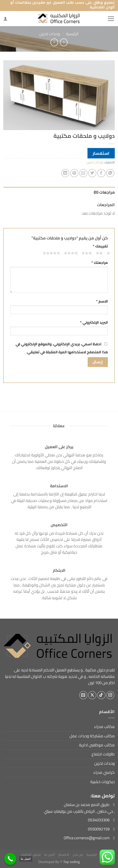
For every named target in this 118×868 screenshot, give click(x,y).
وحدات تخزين (50, 34)
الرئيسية (72, 34)
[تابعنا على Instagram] (110, 695)
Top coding (72, 862)
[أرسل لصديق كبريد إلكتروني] (83, 173)
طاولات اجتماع (103, 754)
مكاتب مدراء (104, 727)
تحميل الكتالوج (31, 855)
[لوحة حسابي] (5, 19)
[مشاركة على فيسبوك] (101, 173)
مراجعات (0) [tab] (104, 192)
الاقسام (64, 855)
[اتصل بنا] (10, 859)
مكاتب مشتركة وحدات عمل (92, 736)
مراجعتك (100, 263)
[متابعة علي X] (92, 695)
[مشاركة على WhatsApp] (110, 173)
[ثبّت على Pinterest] (74, 173)
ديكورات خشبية (103, 782)
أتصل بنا (50, 855)
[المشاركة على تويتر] (92, 173)
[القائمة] (111, 19)
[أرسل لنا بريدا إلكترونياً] (83, 695)
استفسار (101, 153)
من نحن (78, 855)
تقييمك (100, 246)
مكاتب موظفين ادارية (97, 745)
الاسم (102, 301)
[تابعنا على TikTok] (101, 695)
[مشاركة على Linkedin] (65, 173)
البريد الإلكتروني (94, 323)
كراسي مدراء (104, 772)
